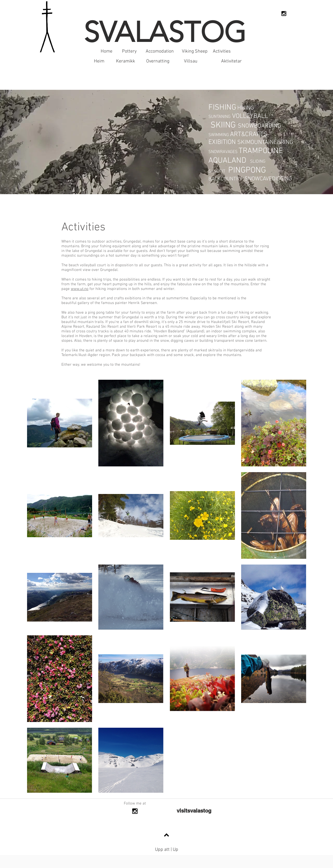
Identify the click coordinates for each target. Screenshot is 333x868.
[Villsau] (191, 61)
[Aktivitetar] (231, 61)
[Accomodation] (160, 52)
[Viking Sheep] (195, 52)
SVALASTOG (165, 32)
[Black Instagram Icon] (284, 14)
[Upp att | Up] (166, 850)
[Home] (107, 52)
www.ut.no (80, 289)
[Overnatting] (158, 61)
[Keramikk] (126, 61)
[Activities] (222, 52)
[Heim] (99, 61)
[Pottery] (129, 52)
